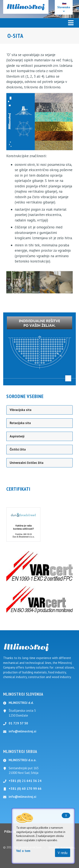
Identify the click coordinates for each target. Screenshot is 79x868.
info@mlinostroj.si (22, 731)
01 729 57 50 (18, 723)
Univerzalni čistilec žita (27, 463)
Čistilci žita (18, 449)
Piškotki (10, 831)
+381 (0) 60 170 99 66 (25, 789)
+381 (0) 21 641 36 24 (25, 781)
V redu (63, 853)
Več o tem (23, 851)
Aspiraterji (17, 436)
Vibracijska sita (21, 410)
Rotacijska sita (20, 423)
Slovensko (64, 8)
